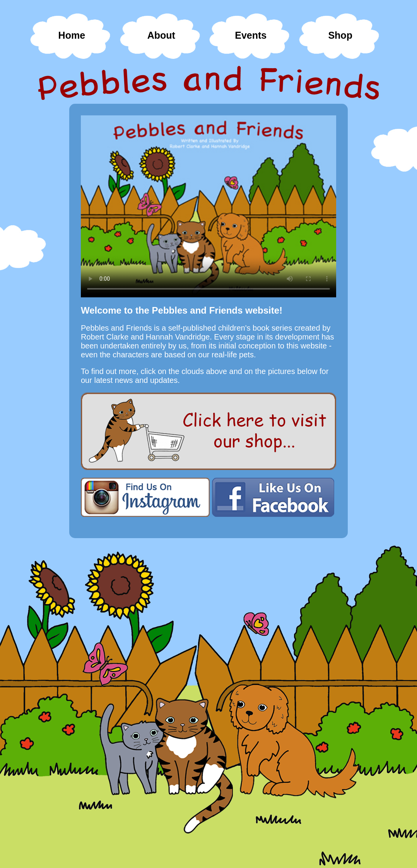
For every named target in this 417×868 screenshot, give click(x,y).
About (161, 35)
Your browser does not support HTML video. (208, 206)
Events (251, 35)
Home (72, 35)
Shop (340, 35)
